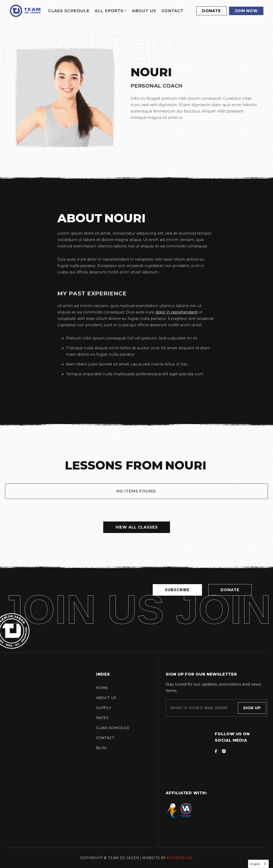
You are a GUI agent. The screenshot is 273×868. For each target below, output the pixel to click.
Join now (246, 11)
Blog (102, 748)
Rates (102, 718)
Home (102, 688)
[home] (25, 11)
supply (104, 708)
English (255, 864)
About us (144, 11)
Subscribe (177, 594)
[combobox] (258, 864)
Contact (173, 11)
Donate (211, 11)
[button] (111, 11)
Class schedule (69, 11)
